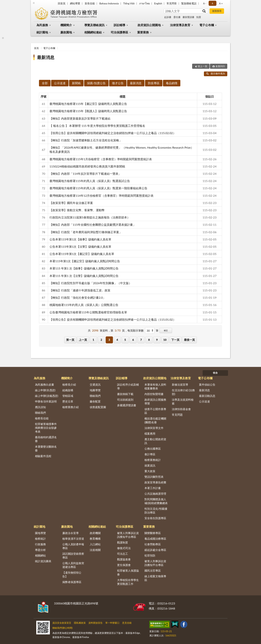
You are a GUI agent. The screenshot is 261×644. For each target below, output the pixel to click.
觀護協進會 (124, 559)
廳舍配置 (95, 401)
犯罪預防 (150, 555)
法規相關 (95, 550)
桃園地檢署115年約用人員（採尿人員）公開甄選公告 (84, 305)
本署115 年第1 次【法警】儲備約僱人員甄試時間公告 (84, 276)
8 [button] (149, 340)
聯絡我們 (40, 413)
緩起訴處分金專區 (155, 550)
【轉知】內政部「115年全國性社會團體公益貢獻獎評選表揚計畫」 (93, 225)
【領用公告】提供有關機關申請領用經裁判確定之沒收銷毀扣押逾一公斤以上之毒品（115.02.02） (113, 133)
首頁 (36, 48)
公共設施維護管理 (155, 494)
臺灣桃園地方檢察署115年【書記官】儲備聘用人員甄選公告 (88, 104)
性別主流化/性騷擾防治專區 (156, 511)
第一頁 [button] (70, 340)
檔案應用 (150, 434)
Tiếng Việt (129, 3)
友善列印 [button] (220, 66)
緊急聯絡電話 (189, 3)
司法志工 (123, 554)
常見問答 (172, 3)
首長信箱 (90, 3)
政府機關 (95, 533)
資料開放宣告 (96, 623)
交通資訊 (95, 385)
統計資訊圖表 (43, 561)
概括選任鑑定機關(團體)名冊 (155, 420)
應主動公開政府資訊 (155, 441)
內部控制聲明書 (154, 394)
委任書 (177, 17)
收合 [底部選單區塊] (215, 373)
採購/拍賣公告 (96, 83)
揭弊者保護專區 (72, 582)
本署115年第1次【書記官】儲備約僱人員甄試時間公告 (85, 261)
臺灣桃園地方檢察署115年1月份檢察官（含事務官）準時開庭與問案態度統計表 (101, 159)
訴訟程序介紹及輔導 (128, 386)
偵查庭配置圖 (98, 407)
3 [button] (109, 340)
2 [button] (101, 340)
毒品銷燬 (172, 83)
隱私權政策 (80, 623)
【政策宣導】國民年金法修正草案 (71, 203)
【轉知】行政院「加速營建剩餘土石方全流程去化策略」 (86, 140)
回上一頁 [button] (202, 66)
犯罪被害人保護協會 (128, 572)
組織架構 (68, 390)
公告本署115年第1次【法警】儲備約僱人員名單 (80, 247)
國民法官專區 (153, 571)
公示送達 (60, 83)
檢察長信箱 (42, 418)
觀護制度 (123, 542)
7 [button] (141, 340)
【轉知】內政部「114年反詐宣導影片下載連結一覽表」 (85, 174)
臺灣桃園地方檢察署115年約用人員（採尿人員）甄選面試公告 (90, 181)
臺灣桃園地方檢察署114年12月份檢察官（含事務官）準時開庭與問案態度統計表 (101, 196)
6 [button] (133, 340)
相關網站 (40, 555)
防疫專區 (154, 83)
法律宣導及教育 (180, 25)
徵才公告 (118, 83)
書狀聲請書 (188, 17)
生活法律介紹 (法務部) (183, 392)
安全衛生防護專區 (155, 518)
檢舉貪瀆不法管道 (73, 539)
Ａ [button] (212, 3)
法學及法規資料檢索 (183, 401)
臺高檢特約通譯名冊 (46, 439)
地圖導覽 (95, 390)
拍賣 (199, 17)
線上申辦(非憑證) (45, 390)
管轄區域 (68, 396)
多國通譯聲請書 (127, 405)
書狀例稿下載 (125, 394)
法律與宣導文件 (154, 428)
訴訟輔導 (119, 25)
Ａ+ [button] (221, 3)
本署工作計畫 (153, 488)
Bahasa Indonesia (109, 3)
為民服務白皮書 (44, 385)
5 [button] (125, 340)
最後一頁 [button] (189, 340)
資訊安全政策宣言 (62, 623)
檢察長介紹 (69, 385)
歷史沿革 (68, 401)
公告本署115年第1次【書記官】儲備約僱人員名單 (82, 254)
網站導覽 (75, 3)
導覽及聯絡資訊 (94, 25)
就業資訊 (150, 465)
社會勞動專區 (153, 544)
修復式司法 (124, 548)
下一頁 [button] (175, 340)
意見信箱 (127, 623)
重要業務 (143, 32)
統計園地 (42, 32)
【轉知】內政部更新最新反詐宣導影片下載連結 (80, 118)
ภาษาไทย (144, 3)
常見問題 (177, 415)
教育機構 (95, 539)
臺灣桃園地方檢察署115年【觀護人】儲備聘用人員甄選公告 (88, 111)
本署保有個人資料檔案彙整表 (155, 386)
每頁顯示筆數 (136, 330)
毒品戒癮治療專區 (155, 539)
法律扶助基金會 (181, 409)
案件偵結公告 (207, 385)
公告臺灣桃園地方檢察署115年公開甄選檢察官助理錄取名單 (88, 312)
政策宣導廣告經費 (155, 482)
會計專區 (150, 454)
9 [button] (157, 340)
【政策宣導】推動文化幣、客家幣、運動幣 (77, 210)
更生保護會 (124, 565)
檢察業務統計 (153, 460)
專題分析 (40, 550)
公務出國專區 (153, 449)
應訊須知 (40, 407)
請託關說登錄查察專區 (73, 556)
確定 (166, 330)
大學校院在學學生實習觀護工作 (128, 582)
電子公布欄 (207, 25)
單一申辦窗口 (112, 623)
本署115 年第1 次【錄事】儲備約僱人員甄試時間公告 (84, 268)
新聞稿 (76, 83)
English (158, 3)
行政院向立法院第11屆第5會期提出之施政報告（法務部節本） (90, 217)
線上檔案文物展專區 (155, 578)
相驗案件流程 (43, 456)
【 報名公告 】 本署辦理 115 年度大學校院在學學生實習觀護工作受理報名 (97, 126)
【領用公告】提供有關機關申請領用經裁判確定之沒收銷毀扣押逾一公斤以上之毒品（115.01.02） (113, 319)
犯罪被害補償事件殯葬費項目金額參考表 (46, 428)
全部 (45, 83)
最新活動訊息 (207, 396)
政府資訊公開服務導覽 (155, 401)
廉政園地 (66, 32)
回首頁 (62, 3)
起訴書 (168, 17)
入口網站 (95, 544)
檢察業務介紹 (71, 407)
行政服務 (40, 544)
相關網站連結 (93, 32)
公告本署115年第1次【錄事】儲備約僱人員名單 (80, 239)
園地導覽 (40, 533)
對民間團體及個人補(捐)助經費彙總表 (156, 501)
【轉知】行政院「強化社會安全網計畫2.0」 (78, 298)
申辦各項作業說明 (46, 401)
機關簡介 (66, 25)
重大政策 (150, 471)
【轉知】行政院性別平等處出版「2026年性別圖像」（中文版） (91, 283)
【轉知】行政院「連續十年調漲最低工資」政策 (80, 290)
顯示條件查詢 (216, 73)
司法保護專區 (119, 32)
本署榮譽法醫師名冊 (46, 448)
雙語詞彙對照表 (154, 477)
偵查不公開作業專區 (155, 411)
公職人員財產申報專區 (73, 546)
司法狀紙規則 (125, 400)
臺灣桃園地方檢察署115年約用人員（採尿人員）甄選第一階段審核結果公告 (98, 188)
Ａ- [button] (204, 3)
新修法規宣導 (180, 385)
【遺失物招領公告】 (72, 574)
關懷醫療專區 (153, 533)
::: (34, 3)
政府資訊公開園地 (149, 25)
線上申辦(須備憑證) (47, 396)
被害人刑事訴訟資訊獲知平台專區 (128, 535)
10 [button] (165, 340)
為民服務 (42, 25)
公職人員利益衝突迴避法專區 (73, 565)
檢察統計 (40, 539)
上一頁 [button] (83, 340)
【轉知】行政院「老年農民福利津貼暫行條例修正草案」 (86, 232)
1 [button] (93, 340)
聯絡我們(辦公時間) (62, 628)
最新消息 (46, 57)
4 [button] (117, 340)
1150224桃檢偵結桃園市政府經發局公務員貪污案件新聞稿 (87, 166)
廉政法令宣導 (71, 533)
